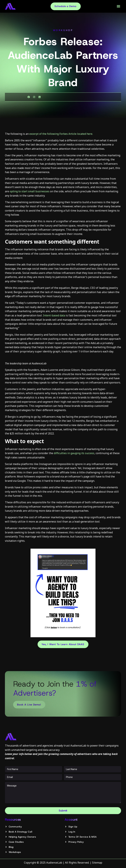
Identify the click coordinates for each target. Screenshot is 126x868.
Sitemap (97, 863)
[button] (118, 6)
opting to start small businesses (30, 191)
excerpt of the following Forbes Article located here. (61, 134)
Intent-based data (54, 315)
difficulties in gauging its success (74, 453)
